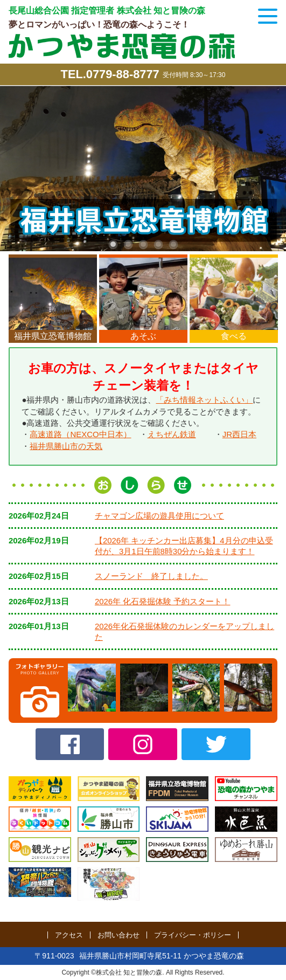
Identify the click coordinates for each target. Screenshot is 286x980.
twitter (216, 743)
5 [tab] (173, 244)
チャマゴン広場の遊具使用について (159, 514)
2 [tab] (128, 244)
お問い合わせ (118, 935)
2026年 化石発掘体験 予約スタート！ (163, 600)
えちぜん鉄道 (172, 434)
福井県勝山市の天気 (66, 445)
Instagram (143, 743)
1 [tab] (113, 244)
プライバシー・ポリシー (193, 935)
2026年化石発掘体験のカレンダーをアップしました (184, 630)
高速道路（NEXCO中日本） (80, 434)
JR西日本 (239, 434)
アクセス (69, 935)
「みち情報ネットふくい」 (204, 400)
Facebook (70, 743)
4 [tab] (158, 244)
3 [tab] (143, 244)
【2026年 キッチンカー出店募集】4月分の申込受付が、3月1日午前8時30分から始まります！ (184, 544)
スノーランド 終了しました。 (151, 574)
